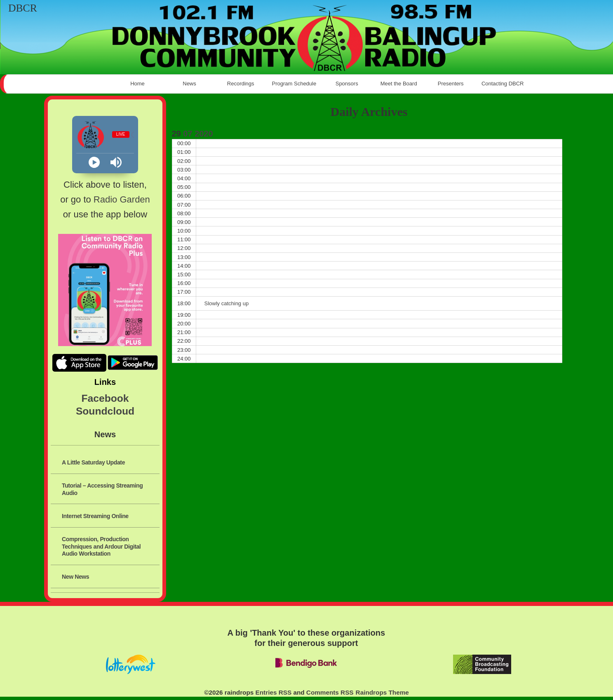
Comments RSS (330, 692)
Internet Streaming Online (95, 516)
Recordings (241, 84)
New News (75, 577)
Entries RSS (274, 692)
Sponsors (347, 84)
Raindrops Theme (382, 692)
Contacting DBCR (503, 84)
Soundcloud (105, 411)
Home (137, 84)
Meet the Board (399, 84)
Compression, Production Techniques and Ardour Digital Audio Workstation (101, 546)
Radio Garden (122, 199)
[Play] (94, 162)
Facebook (105, 398)
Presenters (451, 84)
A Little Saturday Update (93, 462)
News (189, 84)
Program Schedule (294, 84)
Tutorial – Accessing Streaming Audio (102, 489)
